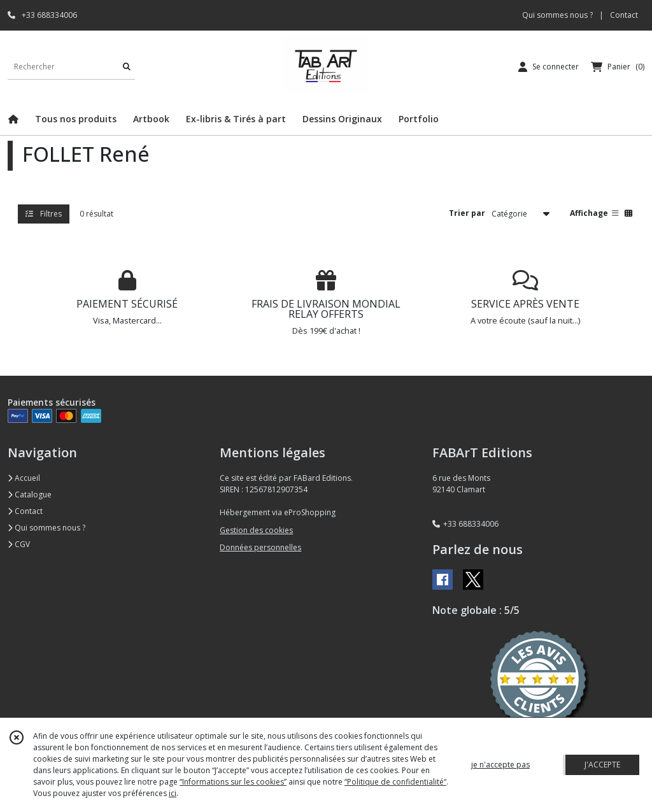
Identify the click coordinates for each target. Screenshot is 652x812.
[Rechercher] (127, 67)
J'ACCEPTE (602, 765)
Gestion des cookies (256, 530)
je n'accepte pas (500, 765)
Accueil (24, 478)
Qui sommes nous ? (46, 528)
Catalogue (30, 495)
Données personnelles (260, 547)
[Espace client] (549, 67)
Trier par (467, 213)
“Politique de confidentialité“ (395, 782)
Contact (624, 15)
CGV (19, 544)
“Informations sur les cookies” (233, 782)
